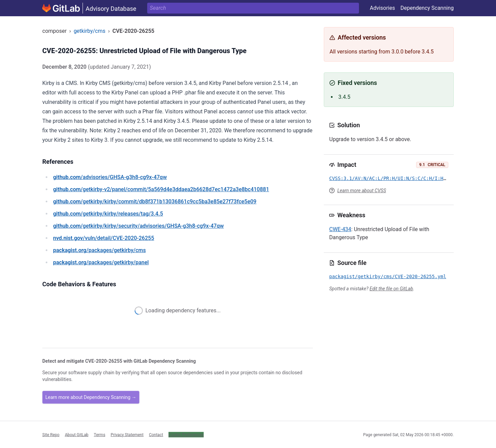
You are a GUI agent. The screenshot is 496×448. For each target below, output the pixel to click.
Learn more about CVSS (362, 191)
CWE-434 (340, 229)
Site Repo (51, 434)
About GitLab (77, 434)
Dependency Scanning (427, 8)
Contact (156, 434)
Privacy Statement (127, 434)
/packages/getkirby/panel (101, 262)
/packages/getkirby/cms (99, 250)
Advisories (382, 8)
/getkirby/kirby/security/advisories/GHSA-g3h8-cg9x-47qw (138, 226)
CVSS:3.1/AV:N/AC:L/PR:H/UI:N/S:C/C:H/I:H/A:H (392, 178)
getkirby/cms (90, 31)
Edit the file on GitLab (391, 289)
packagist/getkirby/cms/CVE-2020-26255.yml (388, 276)
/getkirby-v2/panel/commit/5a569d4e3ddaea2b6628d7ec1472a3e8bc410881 (161, 189)
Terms (99, 434)
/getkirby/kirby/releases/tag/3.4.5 (108, 214)
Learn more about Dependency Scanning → (91, 397)
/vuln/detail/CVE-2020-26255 (104, 238)
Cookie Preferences (186, 434)
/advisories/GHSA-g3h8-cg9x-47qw (110, 177)
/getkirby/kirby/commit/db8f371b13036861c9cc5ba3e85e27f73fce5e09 (155, 201)
